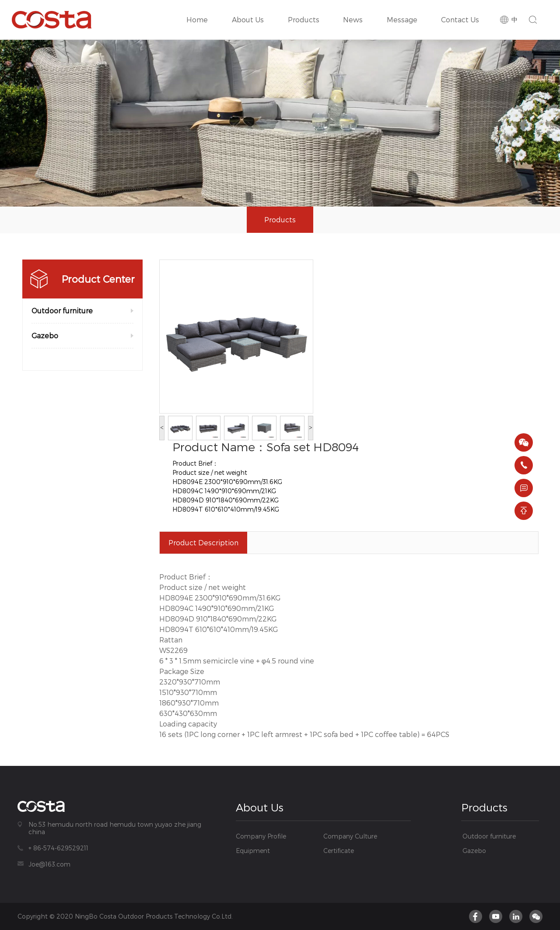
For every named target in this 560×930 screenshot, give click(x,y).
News (356, 12)
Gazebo (45, 335)
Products (304, 12)
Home (200, 12)
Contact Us (461, 12)
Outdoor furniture (62, 311)
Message (404, 12)
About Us (249, 12)
